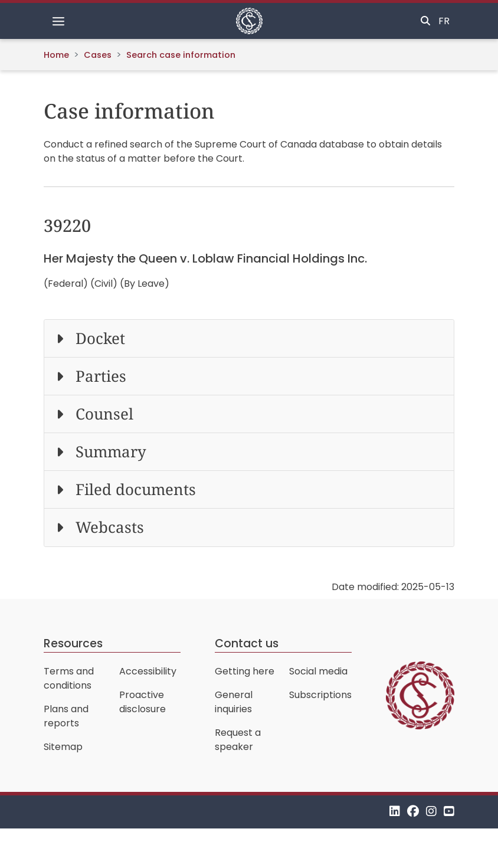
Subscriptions (320, 695)
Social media (318, 671)
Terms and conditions (69, 678)
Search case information (181, 55)
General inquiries (234, 702)
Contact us (247, 643)
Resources (73, 643)
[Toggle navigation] (58, 21)
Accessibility (148, 671)
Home (56, 55)
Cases (98, 55)
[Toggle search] (425, 21)
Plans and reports (66, 716)
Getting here (245, 671)
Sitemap (63, 747)
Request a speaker (238, 740)
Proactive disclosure (142, 702)
